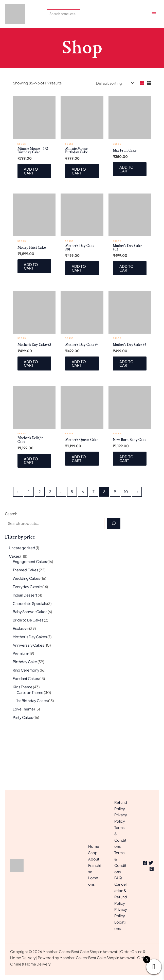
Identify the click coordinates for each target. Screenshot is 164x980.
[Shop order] (115, 139)
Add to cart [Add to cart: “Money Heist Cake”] (32, 323)
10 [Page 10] (126, 550)
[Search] (114, 582)
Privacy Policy (121, 818)
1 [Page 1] (29, 550)
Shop (93, 853)
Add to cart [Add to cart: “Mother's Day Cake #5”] (127, 421)
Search (11, 572)
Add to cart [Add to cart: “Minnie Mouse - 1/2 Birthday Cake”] (32, 227)
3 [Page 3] (50, 550)
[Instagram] (152, 869)
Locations (120, 925)
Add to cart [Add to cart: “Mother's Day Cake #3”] (32, 421)
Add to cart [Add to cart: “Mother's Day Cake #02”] (127, 325)
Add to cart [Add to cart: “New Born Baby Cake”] (127, 517)
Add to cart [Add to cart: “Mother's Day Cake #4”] (79, 421)
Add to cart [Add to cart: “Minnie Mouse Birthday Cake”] (79, 227)
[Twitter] (151, 863)
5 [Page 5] (72, 550)
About (94, 859)
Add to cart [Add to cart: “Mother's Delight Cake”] (32, 519)
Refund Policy (121, 805)
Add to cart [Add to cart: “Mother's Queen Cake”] (79, 517)
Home (94, 846)
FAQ (118, 878)
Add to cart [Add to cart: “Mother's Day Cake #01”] (79, 325)
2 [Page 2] (40, 550)
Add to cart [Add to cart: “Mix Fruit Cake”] (127, 225)
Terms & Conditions (121, 837)
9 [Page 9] (115, 550)
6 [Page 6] (83, 550)
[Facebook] (145, 863)
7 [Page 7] (94, 550)
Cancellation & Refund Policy (121, 894)
